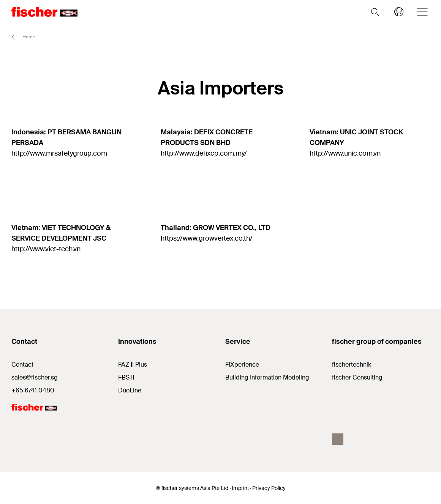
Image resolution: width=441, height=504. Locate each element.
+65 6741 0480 (33, 390)
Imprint (240, 488)
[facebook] (338, 439)
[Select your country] (399, 12)
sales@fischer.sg (35, 377)
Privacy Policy (269, 488)
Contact (22, 365)
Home (20, 37)
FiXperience (242, 365)
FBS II (126, 377)
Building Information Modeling (267, 377)
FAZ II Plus (133, 365)
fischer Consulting (357, 377)
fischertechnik (352, 365)
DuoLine (130, 390)
